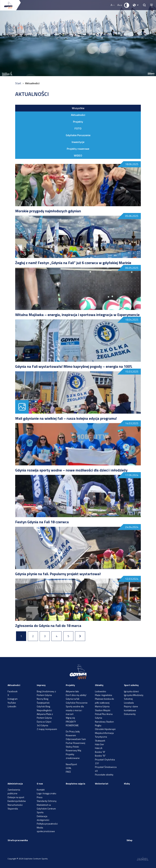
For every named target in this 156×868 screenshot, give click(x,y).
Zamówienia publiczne (14, 791)
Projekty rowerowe (78, 149)
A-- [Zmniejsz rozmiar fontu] (113, 5)
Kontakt (41, 790)
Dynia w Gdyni (44, 722)
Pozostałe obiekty (104, 775)
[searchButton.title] (144, 5)
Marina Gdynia (102, 706)
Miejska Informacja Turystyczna (104, 735)
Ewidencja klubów (17, 801)
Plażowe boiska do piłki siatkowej (104, 701)
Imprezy (41, 685)
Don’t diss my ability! (76, 695)
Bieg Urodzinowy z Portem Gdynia (46, 693)
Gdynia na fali (73, 699)
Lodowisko (101, 691)
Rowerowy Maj (73, 750)
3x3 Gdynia (42, 725)
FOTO (78, 128)
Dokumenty (130, 714)
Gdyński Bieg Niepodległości (44, 708)
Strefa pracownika (18, 840)
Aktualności (78, 115)
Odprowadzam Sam (76, 739)
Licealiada (129, 703)
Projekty (78, 122)
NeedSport (71, 764)
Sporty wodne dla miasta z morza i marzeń (75, 710)
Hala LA (99, 748)
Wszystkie (78, 108)
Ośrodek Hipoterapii (105, 729)
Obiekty (99, 685)
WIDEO (78, 155)
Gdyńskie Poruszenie (78, 135)
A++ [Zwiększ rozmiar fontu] (120, 5)
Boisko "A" (100, 752)
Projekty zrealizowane (73, 756)
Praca (40, 797)
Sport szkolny (131, 685)
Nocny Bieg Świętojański (43, 701)
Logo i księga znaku (46, 793)
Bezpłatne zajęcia (75, 784)
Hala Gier (100, 744)
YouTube (12, 703)
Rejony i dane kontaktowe (131, 708)
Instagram (13, 699)
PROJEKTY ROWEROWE (72, 723)
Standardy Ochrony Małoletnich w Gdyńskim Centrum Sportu (47, 807)
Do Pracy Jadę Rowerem (73, 733)
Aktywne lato (72, 691)
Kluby (127, 784)
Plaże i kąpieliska (103, 695)
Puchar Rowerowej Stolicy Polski (75, 745)
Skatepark (100, 741)
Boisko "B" (100, 756)
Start (19, 83)
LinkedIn (12, 706)
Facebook (13, 691)
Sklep (129, 840)
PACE (68, 772)
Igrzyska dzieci (131, 691)
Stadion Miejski (103, 710)
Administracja (15, 784)
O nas (40, 784)
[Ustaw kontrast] (127, 5)
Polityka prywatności (47, 824)
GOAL (69, 768)
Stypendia (13, 809)
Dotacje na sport (16, 797)
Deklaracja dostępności (43, 818)
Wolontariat (102, 784)
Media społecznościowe (46, 829)
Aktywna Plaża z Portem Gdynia (45, 716)
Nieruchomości (15, 805)
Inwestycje (78, 142)
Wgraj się (70, 718)
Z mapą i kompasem (47, 729)
